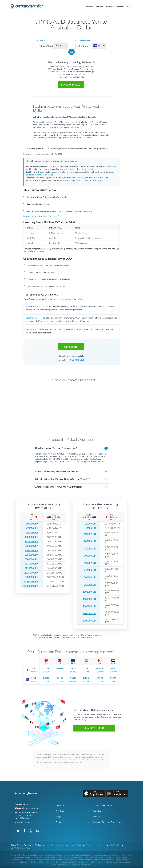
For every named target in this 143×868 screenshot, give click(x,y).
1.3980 (60, 681)
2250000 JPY (31, 546)
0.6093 (73, 678)
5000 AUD (91, 528)
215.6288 (46, 672)
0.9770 (100, 678)
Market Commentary (102, 805)
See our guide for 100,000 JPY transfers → (85, 180)
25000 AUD (90, 548)
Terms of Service (58, 845)
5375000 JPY (31, 564)
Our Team (60, 811)
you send (42, 40)
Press (58, 822)
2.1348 (86, 678)
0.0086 (100, 668)
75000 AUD (90, 585)
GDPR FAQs (115, 845)
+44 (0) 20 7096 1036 (75, 360)
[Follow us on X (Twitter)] (18, 831)
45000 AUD (90, 570)
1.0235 (100, 681)
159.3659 (60, 672)
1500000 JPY (31, 537)
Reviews (97, 816)
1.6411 (73, 681)
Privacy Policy (75, 845)
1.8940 (46, 681)
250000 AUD (89, 613)
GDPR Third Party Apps (20, 848)
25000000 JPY (31, 586)
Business (90, 6)
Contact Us (21, 804)
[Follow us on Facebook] (24, 831)
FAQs (58, 816)
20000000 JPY (31, 582)
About (130, 6)
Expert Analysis (100, 811)
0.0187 (86, 668)
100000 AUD (89, 592)
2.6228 (113, 678)
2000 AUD (91, 524)
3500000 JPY (31, 559)
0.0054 (73, 668)
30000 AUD (90, 556)
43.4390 (113, 672)
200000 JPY (32, 524)
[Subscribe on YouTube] (31, 831)
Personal (100, 6)
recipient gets (83, 40)
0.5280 (46, 678)
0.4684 (86, 681)
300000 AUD (89, 621)
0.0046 (46, 668)
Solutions (110, 6)
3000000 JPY (31, 550)
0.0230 (113, 668)
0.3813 (113, 681)
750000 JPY (32, 533)
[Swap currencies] (71, 52)
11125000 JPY (31, 573)
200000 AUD (89, 606)
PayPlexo (120, 6)
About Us (60, 805)
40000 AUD (90, 563)
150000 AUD (89, 599)
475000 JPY (32, 528)
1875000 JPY (31, 541)
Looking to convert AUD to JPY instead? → (42, 216)
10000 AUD (90, 534)
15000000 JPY (31, 577)
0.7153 (60, 678)
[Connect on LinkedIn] (37, 831)
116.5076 (100, 672)
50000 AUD (90, 577)
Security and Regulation (96, 845)
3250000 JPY (31, 555)
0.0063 (60, 668)
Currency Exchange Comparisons (108, 822)
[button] (71, 85)
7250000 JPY (31, 568)
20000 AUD (90, 541)
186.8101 (73, 672)
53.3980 (86, 672)
